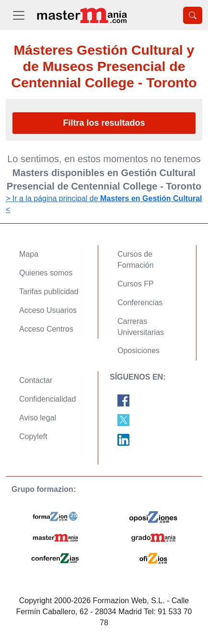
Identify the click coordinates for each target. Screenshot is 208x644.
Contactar (36, 380)
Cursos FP (136, 284)
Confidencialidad (47, 399)
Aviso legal (38, 418)
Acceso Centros (46, 329)
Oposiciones (139, 351)
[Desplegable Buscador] (193, 15)
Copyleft (33, 436)
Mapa (29, 254)
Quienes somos (46, 273)
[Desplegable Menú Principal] (19, 15)
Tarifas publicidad (49, 292)
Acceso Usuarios (48, 310)
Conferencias (140, 303)
